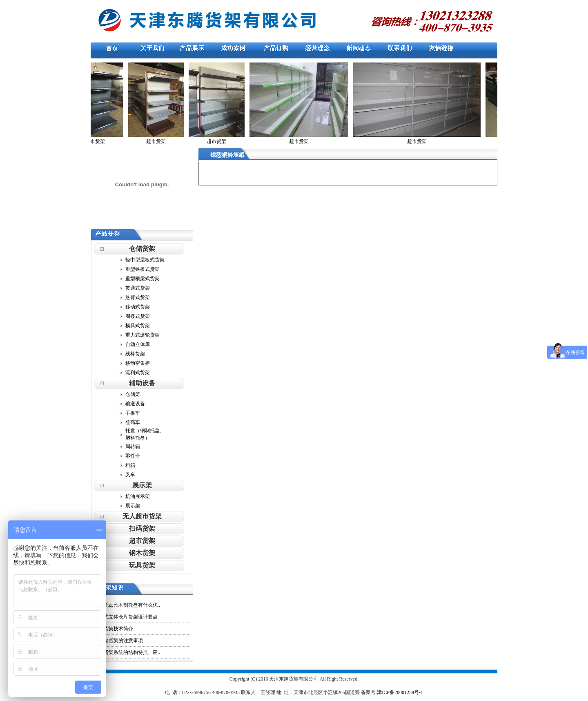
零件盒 (133, 456)
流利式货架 (138, 373)
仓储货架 (142, 249)
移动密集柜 (138, 363)
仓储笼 (133, 394)
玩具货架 (142, 565)
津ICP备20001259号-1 (400, 692)
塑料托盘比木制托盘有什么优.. (127, 605)
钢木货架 (142, 553)
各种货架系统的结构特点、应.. (127, 652)
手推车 (133, 413)
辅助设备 (142, 383)
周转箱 (133, 446)
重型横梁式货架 (143, 279)
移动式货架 (138, 307)
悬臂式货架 (138, 297)
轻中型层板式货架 (145, 260)
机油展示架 (138, 496)
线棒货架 (135, 354)
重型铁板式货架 (143, 269)
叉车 (130, 475)
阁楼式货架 (138, 316)
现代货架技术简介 (114, 629)
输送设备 (135, 404)
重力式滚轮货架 (143, 335)
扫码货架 (142, 528)
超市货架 (142, 541)
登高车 (133, 422)
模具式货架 (138, 326)
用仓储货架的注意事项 (118, 641)
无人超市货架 (142, 516)
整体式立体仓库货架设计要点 (126, 617)
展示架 (142, 485)
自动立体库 (138, 344)
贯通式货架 (138, 288)
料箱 (130, 465)
